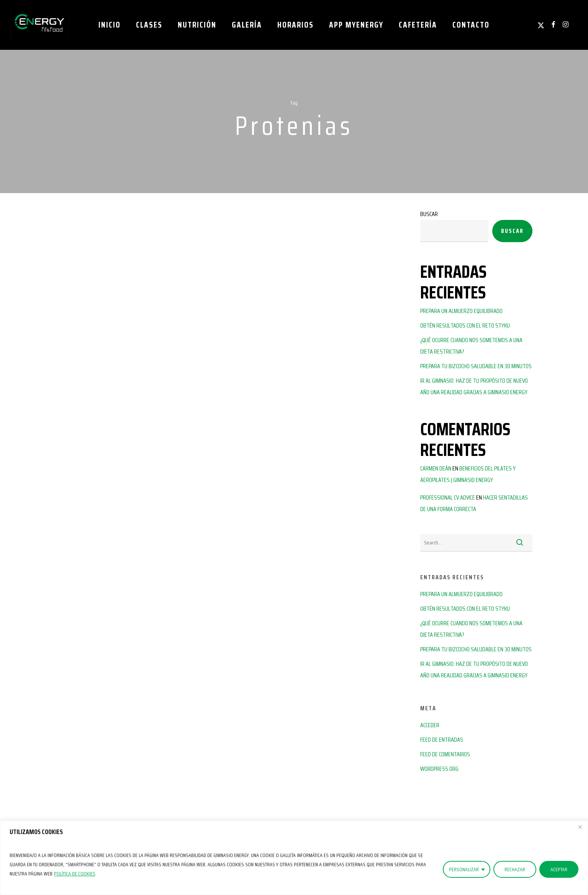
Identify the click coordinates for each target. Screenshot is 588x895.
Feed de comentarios (445, 754)
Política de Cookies (75, 874)
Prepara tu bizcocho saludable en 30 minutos (476, 366)
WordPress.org (439, 769)
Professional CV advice (448, 497)
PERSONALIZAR (464, 869)
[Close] (580, 827)
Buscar (429, 214)
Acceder (430, 725)
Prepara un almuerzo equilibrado (461, 311)
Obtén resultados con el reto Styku (465, 325)
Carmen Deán (436, 468)
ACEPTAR (559, 869)
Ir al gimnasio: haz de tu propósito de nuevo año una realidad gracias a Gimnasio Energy (474, 386)
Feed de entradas (442, 740)
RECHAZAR (515, 869)
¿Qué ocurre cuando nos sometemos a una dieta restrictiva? (471, 346)
